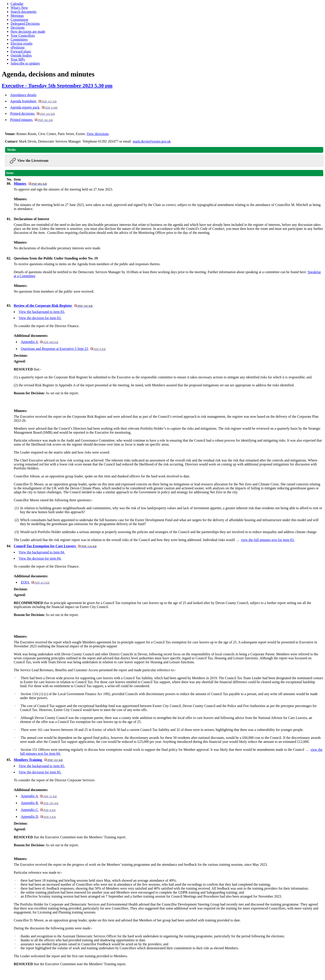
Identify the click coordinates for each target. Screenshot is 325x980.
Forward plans (21, 51)
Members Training (38, 760)
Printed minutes (31, 120)
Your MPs (18, 59)
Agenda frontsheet (33, 101)
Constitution (19, 20)
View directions (98, 134)
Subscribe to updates (25, 63)
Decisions (18, 28)
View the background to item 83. (42, 312)
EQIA (35, 582)
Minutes (30, 184)
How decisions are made (28, 31)
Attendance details (23, 95)
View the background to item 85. (42, 766)
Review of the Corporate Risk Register (53, 306)
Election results (22, 43)
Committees (19, 39)
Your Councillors (23, 35)
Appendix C (38, 810)
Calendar (17, 4)
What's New (19, 8)
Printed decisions (32, 113)
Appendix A (39, 342)
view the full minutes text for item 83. (268, 540)
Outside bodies (21, 55)
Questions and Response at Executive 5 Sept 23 (63, 349)
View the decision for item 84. (40, 558)
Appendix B (40, 803)
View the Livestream (33, 161)
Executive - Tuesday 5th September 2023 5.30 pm (57, 86)
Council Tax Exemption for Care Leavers (55, 546)
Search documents (24, 12)
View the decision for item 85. (40, 772)
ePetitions (18, 47)
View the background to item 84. (42, 552)
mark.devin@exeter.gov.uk (152, 141)
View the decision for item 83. (40, 318)
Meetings (17, 16)
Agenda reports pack (34, 107)
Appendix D (38, 817)
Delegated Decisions (25, 24)
